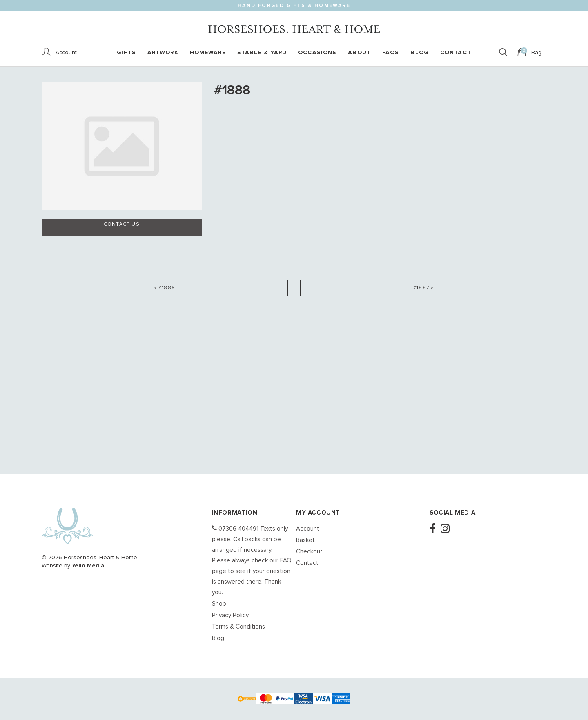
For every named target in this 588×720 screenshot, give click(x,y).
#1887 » (423, 288)
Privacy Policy (230, 615)
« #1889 (165, 288)
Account (308, 529)
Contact (307, 563)
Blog (218, 638)
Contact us (122, 224)
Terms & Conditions (238, 627)
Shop (219, 604)
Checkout (309, 552)
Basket (305, 540)
